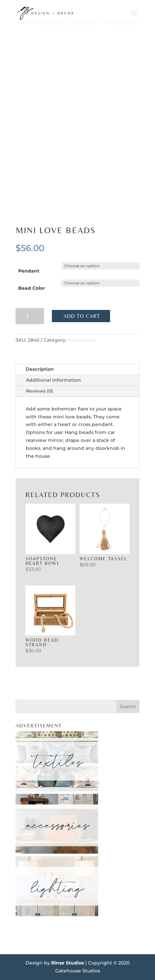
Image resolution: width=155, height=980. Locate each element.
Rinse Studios (68, 963)
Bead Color (32, 288)
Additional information (53, 380)
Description (40, 369)
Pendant (29, 271)
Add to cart (82, 316)
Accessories (82, 340)
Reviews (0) (39, 391)
